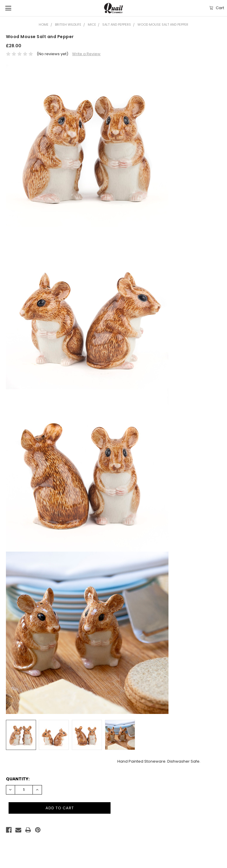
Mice (92, 24)
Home (44, 24)
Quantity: (18, 779)
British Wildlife (68, 24)
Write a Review (86, 54)
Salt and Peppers (117, 24)
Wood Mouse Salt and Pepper (163, 24)
